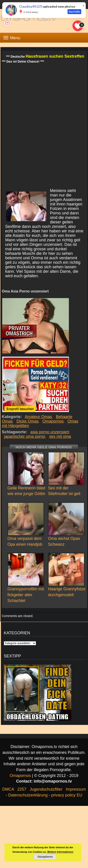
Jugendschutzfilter (46, 789)
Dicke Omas (27, 421)
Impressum (76, 789)
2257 (22, 789)
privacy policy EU (67, 795)
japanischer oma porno (25, 436)
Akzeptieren (45, 857)
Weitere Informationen (60, 852)
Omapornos (53, 421)
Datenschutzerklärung (28, 795)
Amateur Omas (39, 417)
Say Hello (74, 12)
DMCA (8, 789)
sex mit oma (60, 436)
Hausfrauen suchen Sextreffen (55, 56)
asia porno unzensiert (50, 432)
